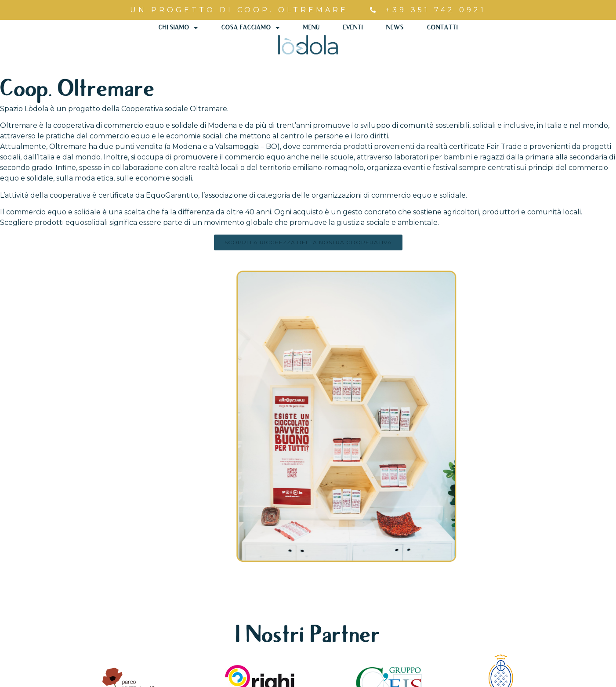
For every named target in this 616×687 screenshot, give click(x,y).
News (395, 28)
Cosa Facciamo (251, 28)
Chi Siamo (179, 28)
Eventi (353, 28)
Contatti (442, 28)
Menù (312, 28)
